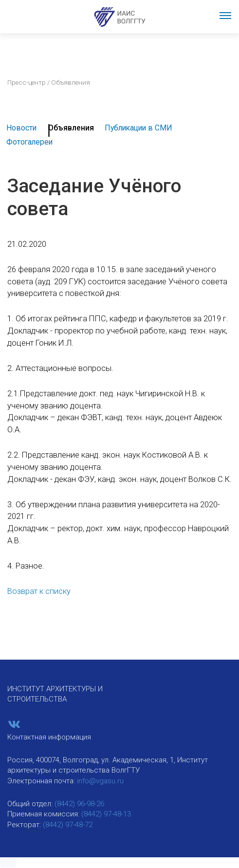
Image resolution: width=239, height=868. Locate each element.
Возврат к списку (39, 591)
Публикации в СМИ (138, 128)
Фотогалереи (29, 142)
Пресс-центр (27, 82)
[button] (8, 863)
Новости (21, 128)
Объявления (71, 128)
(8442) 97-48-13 (106, 814)
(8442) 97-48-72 (68, 825)
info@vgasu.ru (100, 781)
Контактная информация (49, 737)
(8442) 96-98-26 (79, 804)
